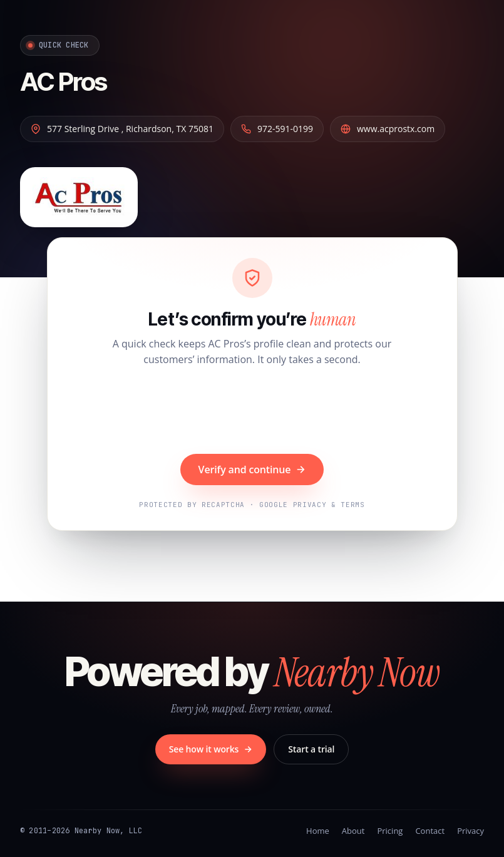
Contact (430, 831)
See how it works (211, 749)
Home (318, 831)
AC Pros (63, 82)
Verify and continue (252, 470)
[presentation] (252, 412)
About (353, 831)
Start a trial (311, 749)
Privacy (471, 831)
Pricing (390, 831)
